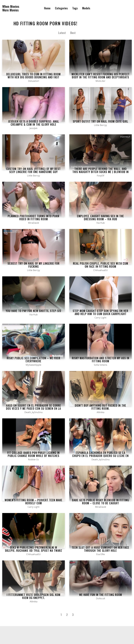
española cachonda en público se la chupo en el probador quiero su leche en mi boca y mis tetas (100, 456)
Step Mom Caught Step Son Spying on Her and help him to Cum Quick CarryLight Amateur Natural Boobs (100, 314)
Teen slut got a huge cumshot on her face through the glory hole (100, 549)
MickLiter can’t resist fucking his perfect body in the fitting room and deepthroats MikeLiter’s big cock (101, 77)
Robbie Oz (33, 459)
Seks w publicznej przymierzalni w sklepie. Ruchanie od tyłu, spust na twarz (34, 549)
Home (47, 8)
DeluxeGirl (34, 81)
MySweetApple (33, 365)
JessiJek (33, 128)
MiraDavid (33, 223)
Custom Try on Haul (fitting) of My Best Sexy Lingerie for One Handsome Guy (33, 170)
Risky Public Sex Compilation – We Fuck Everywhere (33, 360)
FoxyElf (101, 176)
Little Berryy (100, 125)
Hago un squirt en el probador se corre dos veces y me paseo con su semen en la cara (33, 408)
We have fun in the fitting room (101, 595)
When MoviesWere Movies (11, 8)
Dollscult (101, 598)
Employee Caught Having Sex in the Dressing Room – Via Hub (100, 218)
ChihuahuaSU (101, 270)
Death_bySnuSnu (33, 412)
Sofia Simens (101, 365)
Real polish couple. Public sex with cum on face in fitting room (101, 265)
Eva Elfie (101, 554)
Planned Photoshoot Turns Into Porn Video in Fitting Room (33, 218)
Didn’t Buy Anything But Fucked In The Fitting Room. (100, 407)
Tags (75, 8)
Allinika (100, 412)
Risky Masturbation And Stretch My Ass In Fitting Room (101, 360)
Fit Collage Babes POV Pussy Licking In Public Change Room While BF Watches (33, 454)
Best (73, 33)
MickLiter (100, 81)
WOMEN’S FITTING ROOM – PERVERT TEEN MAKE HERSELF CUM (34, 502)
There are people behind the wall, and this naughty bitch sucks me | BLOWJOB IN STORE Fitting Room (101, 172)
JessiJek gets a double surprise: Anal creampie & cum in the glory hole (34, 123)
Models (86, 8)
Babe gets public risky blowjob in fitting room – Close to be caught (101, 502)
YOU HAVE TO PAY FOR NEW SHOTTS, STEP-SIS (33, 311)
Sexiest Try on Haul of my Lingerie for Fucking (34, 265)
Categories (61, 8)
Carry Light (100, 318)
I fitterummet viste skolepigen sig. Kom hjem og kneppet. (34, 596)
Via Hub (101, 223)
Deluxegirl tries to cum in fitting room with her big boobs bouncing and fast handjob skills (33, 77)
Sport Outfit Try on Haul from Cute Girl (101, 121)
